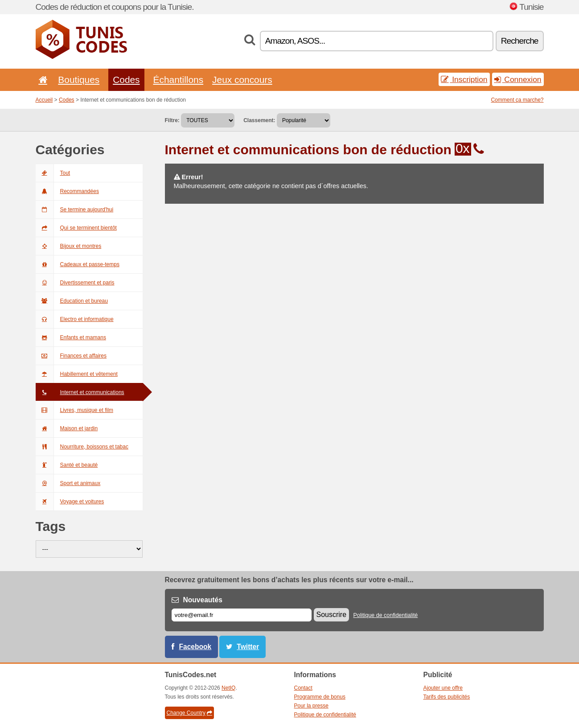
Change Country (189, 713)
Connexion (518, 79)
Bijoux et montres (69, 246)
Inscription (464, 79)
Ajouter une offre (443, 688)
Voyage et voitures (70, 502)
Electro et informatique (75, 319)
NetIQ (228, 688)
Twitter (248, 647)
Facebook (195, 647)
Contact (303, 688)
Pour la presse (311, 706)
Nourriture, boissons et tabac (82, 447)
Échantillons (179, 80)
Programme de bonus (320, 697)
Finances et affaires (71, 356)
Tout (53, 173)
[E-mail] (242, 615)
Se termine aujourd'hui (75, 210)
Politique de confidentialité (385, 615)
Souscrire (332, 615)
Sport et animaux (68, 483)
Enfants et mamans (71, 337)
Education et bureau (72, 301)
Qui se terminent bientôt (76, 228)
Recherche (520, 41)
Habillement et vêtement (77, 374)
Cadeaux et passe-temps (78, 264)
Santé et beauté (67, 465)
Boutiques (79, 80)
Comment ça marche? (517, 100)
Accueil (44, 100)
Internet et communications (80, 392)
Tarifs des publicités (447, 697)
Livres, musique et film (74, 410)
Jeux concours (242, 80)
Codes (126, 80)
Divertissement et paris (75, 283)
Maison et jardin (67, 428)
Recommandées (67, 191)
